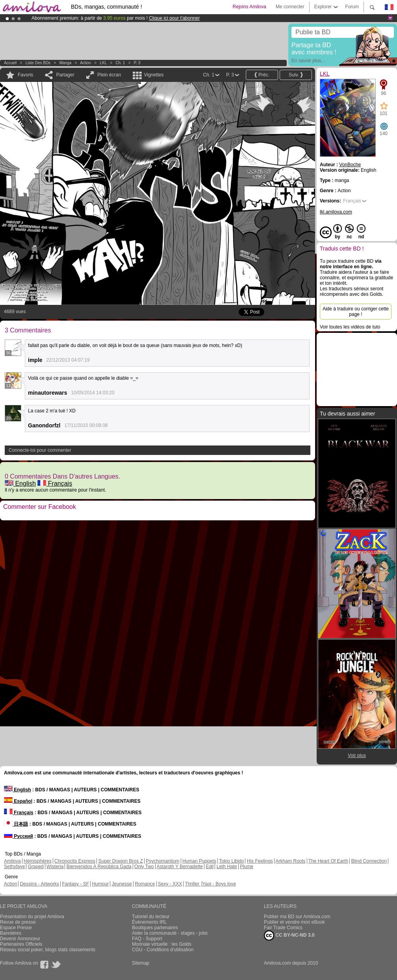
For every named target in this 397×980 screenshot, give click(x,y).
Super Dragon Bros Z (120, 861)
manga (66, 63)
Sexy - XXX (170, 884)
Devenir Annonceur (20, 939)
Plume (247, 867)
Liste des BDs (38, 63)
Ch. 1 (120, 63)
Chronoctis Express (75, 861)
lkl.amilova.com (336, 212)
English (20, 484)
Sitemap (141, 963)
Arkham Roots (291, 861)
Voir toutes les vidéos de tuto (350, 327)
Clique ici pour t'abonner (174, 18)
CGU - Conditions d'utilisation (163, 950)
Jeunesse (122, 884)
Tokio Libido (231, 861)
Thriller (193, 884)
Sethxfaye (14, 867)
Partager (65, 75)
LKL (103, 63)
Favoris (25, 75)
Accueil (10, 63)
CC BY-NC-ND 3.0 (289, 935)
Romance (145, 884)
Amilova (12, 861)
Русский (19, 836)
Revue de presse (18, 922)
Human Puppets (199, 861)
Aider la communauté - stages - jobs (170, 933)
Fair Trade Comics (283, 928)
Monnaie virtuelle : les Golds (162, 944)
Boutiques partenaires (155, 928)
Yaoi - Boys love (219, 884)
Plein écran (109, 75)
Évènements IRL (149, 922)
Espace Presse (16, 928)
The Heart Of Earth (328, 861)
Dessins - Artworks (40, 884)
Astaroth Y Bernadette (180, 867)
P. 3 (137, 63)
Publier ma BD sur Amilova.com (297, 917)
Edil (210, 867)
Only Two (144, 867)
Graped (36, 867)
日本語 (16, 824)
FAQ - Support (147, 939)
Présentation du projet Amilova (32, 917)
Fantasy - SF (75, 884)
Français (55, 484)
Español (18, 801)
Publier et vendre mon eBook (294, 922)
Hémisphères (38, 861)
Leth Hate (227, 867)
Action (85, 63)
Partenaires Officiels (21, 944)
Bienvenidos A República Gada (99, 867)
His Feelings (260, 861)
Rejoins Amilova (250, 7)
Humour (100, 884)
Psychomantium (162, 861)
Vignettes (154, 75)
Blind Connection (369, 861)
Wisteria (55, 867)
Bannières (11, 933)
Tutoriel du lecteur (151, 917)
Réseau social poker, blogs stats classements (48, 950)
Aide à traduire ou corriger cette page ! (356, 312)
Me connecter (290, 7)
